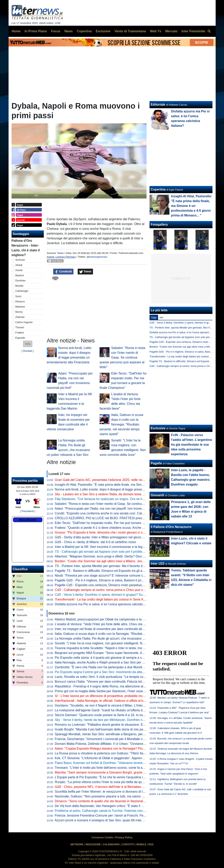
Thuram (20, 327)
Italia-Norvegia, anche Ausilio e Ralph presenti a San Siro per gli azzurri (105, 662)
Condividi (63, 272)
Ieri (161, 317)
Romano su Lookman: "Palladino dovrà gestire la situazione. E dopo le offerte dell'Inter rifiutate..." (123, 725)
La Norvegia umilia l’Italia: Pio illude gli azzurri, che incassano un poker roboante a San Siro (119, 638)
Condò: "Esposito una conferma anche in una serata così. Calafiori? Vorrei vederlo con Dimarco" (123, 513)
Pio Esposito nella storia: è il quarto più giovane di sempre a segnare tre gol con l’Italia (116, 658)
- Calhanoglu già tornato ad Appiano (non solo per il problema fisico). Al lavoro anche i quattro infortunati (131, 552)
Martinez (20, 307)
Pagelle (156, 463)
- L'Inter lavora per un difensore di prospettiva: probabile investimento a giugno (112, 696)
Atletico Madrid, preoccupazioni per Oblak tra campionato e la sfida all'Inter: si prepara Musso (120, 619)
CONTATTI (128, 844)
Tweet (85, 272)
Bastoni (20, 275)
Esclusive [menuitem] (103, 31)
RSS (151, 844)
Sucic (18, 296)
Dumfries (20, 281)
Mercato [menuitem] (171, 31)
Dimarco (20, 301)
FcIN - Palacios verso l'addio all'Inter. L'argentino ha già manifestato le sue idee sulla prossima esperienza (192, 445)
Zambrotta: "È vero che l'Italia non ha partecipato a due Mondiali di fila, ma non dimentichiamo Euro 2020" (129, 667)
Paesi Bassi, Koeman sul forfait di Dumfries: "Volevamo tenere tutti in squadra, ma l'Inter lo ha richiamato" (129, 763)
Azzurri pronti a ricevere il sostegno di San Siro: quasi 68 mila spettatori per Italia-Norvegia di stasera (126, 820)
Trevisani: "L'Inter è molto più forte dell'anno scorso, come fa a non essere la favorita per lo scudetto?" (127, 768)
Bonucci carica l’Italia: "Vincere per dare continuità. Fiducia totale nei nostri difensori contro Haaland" (126, 682)
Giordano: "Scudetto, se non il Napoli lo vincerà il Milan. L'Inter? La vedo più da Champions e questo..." (127, 705)
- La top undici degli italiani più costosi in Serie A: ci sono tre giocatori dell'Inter (120, 599)
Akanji (19, 265)
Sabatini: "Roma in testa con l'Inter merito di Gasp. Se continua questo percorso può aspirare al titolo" (122, 357)
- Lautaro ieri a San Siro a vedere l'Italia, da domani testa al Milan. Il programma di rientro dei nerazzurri (131, 494)
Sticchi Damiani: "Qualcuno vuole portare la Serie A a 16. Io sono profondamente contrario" (119, 715)
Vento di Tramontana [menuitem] (130, 31)
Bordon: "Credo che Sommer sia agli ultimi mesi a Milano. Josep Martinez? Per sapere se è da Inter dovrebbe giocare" (138, 561)
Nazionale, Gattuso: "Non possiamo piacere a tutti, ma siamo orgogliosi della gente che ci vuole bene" (127, 796)
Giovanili (157, 495)
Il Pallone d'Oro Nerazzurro (171, 527)
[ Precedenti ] (28, 511)
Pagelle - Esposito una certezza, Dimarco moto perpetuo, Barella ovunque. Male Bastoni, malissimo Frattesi (134, 585)
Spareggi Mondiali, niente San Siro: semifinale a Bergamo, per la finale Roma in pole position (120, 734)
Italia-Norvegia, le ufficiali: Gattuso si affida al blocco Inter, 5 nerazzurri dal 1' (120, 701)
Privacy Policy (124, 837)
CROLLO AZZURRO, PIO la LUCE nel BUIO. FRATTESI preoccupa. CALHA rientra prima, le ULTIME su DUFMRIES (137, 518)
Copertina (158, 189)
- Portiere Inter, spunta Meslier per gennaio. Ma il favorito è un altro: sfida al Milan (115, 566)
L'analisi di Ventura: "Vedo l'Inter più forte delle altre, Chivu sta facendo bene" (109, 624)
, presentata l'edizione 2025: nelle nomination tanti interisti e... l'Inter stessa (125, 480)
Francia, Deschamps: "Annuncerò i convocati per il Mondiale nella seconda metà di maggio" (119, 739)
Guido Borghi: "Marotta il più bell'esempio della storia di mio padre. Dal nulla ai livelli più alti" (119, 729)
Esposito (20, 338)
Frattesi (20, 333)
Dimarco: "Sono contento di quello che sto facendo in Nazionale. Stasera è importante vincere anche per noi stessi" (136, 801)
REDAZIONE (93, 844)
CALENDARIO (111, 844)
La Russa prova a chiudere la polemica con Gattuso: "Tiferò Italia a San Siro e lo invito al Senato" (123, 753)
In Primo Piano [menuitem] (36, 31)
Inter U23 (157, 564)
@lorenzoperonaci (97, 257)
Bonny (19, 312)
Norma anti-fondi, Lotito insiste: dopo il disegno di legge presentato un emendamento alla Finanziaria (126, 489)
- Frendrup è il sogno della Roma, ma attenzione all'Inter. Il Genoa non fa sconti (119, 686)
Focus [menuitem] (56, 31)
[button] (28, 344)
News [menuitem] (68, 31)
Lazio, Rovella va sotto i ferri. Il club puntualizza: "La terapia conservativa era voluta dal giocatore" (124, 677)
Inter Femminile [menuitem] (193, 31)
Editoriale (158, 105)
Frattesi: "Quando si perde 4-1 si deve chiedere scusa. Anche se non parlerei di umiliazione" (120, 528)
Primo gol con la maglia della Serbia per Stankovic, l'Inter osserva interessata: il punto (115, 691)
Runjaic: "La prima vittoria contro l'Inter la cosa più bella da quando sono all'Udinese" (114, 782)
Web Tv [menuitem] (156, 31)
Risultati (28, 351)
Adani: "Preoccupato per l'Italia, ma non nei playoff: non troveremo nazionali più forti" (114, 509)
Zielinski (20, 317)
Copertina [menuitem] (84, 31)
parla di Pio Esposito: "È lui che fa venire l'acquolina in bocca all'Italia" (111, 777)
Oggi (154, 317)
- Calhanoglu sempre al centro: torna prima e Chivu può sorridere (104, 590)
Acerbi (19, 270)
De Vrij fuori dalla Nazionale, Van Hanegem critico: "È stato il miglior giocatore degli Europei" (120, 806)
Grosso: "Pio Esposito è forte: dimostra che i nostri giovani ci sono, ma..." (106, 532)
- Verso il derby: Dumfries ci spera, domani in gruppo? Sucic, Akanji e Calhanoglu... (117, 595)
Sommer (20, 260)
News (61, 253)
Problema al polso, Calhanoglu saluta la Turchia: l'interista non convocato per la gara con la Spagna (125, 811)
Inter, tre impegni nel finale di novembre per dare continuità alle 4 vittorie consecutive (114, 629)
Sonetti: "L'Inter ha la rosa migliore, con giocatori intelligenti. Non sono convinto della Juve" (119, 643)
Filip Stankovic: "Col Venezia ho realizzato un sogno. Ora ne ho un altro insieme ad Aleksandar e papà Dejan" (132, 499)
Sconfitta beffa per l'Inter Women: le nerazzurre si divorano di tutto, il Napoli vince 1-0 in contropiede (125, 792)
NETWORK (77, 844)
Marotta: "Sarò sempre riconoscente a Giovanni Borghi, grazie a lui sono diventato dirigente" (120, 772)
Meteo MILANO (28, 520)
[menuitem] (209, 31)
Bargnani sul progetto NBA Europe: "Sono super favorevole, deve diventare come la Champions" (123, 653)
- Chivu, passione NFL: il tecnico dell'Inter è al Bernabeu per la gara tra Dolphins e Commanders (126, 787)
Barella (19, 286)
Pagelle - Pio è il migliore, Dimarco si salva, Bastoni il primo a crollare (107, 580)
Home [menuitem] (16, 31)
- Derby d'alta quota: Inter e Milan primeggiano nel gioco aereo (102, 537)
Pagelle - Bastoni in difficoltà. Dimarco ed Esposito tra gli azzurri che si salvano (113, 571)
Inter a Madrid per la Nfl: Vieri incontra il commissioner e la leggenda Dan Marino (112, 547)
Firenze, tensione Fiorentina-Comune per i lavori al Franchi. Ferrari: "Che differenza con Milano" (122, 815)
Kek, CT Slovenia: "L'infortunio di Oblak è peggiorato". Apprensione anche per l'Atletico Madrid (121, 758)
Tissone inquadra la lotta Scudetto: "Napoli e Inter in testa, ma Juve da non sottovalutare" (118, 648)
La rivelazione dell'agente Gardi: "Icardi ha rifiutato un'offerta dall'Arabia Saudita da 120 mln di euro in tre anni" (133, 710)
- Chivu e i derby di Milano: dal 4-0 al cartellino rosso (95, 542)
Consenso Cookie (102, 837)
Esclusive (158, 428)
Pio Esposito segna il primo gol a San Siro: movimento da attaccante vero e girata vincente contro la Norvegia (132, 672)
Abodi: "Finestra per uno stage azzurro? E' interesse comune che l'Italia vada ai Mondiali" (117, 576)
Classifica (20, 569)
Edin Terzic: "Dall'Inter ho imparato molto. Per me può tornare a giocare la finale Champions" (120, 523)
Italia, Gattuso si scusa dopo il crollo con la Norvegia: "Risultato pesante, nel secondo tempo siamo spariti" (121, 424)
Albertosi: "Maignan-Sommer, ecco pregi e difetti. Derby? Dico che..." (103, 556)
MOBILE (141, 844)
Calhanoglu (22, 291)
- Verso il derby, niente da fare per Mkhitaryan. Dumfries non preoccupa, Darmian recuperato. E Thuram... (132, 720)
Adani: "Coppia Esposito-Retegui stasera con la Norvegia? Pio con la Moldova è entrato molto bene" (125, 749)
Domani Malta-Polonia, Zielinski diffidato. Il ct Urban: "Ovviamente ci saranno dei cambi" (117, 744)
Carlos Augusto (24, 322)
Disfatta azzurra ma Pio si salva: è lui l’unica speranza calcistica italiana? (106, 604)
